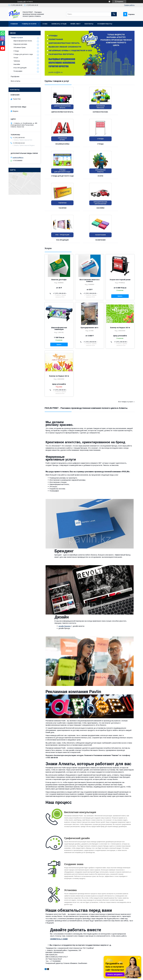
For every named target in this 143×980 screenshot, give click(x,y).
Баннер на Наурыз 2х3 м (120, 296)
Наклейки (90, 176)
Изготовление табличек (82, 966)
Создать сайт (22, 2)
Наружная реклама (90, 112)
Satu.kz (81, 975)
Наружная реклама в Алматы (15, 958)
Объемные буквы (120, 112)
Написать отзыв (59, 24)
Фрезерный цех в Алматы (14, 966)
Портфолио (15, 77)
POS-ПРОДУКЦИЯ (120, 176)
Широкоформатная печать (59, 112)
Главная (14, 24)
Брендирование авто (89, 296)
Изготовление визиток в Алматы (89, 248)
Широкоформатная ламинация (59, 296)
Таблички (59, 176)
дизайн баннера (65, 594)
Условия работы (105, 24)
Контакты (89, 24)
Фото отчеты (15, 81)
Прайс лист (75, 24)
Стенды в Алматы (45, 963)
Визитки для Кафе (59, 248)
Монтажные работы (80, 958)
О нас (45, 24)
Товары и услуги (29, 24)
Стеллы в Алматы (45, 966)
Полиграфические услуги (82, 963)
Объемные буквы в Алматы (49, 958)
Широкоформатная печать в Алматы (17, 960)
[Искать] (114, 14)
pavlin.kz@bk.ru (18, 157)
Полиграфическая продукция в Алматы (18, 963)
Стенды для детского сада (90, 144)
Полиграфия (59, 208)
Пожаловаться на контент (76, 977)
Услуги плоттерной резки (120, 248)
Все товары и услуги (126, 370)
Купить (120, 264)
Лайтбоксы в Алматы (46, 960)
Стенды (59, 144)
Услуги (120, 144)
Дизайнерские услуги (81, 960)
